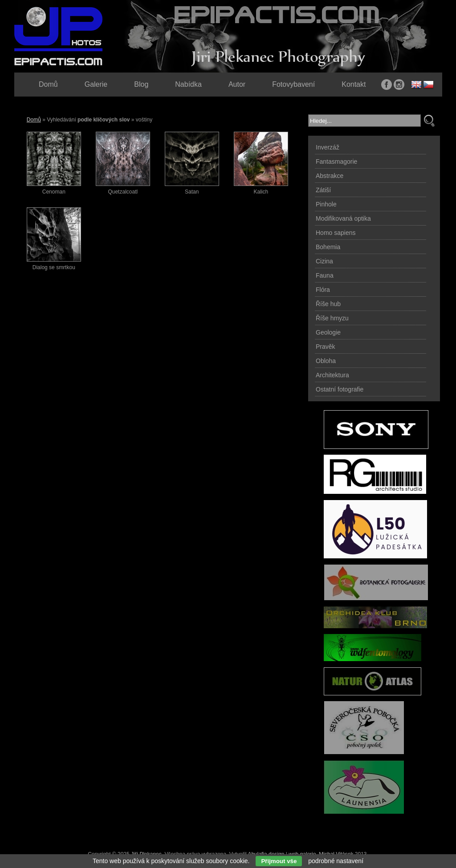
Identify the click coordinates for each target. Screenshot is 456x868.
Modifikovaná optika (343, 218)
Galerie (96, 84)
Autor (237, 84)
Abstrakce (330, 176)
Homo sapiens (336, 233)
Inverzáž (328, 147)
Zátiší (323, 190)
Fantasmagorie (336, 161)
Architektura (332, 375)
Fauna (325, 275)
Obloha (326, 361)
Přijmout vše (279, 861)
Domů (34, 120)
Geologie (328, 332)
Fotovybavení (293, 84)
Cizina (324, 261)
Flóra (323, 290)
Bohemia (328, 247)
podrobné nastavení (336, 861)
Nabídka (188, 84)
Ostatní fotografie (340, 389)
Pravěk (326, 347)
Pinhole (326, 204)
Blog (141, 84)
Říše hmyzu (332, 318)
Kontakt (354, 84)
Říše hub (328, 304)
